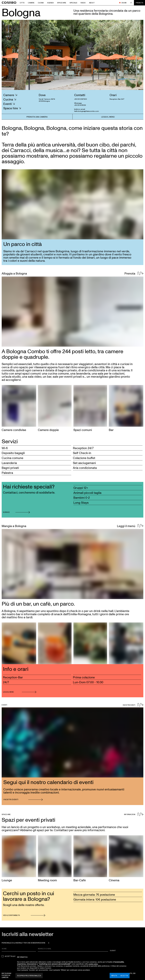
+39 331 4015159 (80, 105)
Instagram (6, 973)
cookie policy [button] (93, 964)
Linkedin (5, 977)
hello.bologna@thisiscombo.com (87, 111)
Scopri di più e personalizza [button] (29, 975)
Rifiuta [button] (114, 975)
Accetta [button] (124, 975)
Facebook (6, 975)
